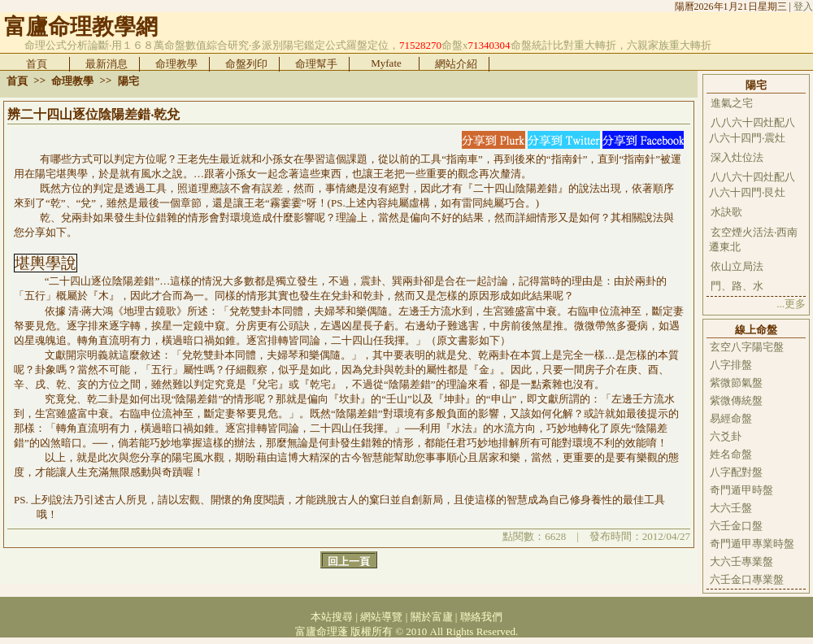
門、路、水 (737, 286)
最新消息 (107, 64)
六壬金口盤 (736, 526)
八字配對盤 (736, 472)
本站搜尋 (332, 617)
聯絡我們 (481, 617)
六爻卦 (726, 436)
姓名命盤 (731, 454)
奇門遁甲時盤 (741, 490)
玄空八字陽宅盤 (747, 347)
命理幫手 (316, 64)
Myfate (386, 63)
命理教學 (176, 64)
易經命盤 (731, 418)
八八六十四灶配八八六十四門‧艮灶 (752, 185)
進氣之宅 (732, 103)
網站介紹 (456, 64)
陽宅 (128, 81)
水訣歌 (726, 212)
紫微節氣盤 (736, 383)
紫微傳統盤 (736, 400)
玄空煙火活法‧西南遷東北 (753, 239)
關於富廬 (432, 617)
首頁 (37, 64)
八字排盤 (731, 365)
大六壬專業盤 (741, 561)
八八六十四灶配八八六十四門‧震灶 (752, 130)
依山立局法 (737, 266)
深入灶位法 (737, 157)
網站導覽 (381, 617)
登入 (803, 7)
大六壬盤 (731, 508)
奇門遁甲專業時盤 (752, 544)
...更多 (791, 304)
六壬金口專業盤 (747, 579)
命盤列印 (246, 64)
